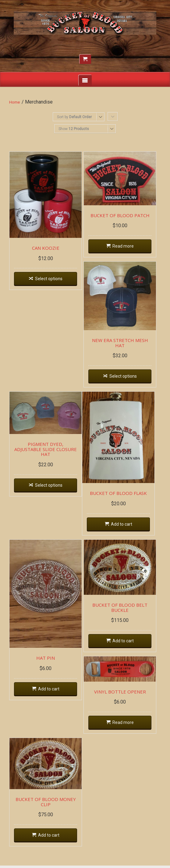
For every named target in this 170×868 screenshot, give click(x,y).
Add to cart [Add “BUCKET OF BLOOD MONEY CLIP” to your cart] (49, 838)
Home (14, 102)
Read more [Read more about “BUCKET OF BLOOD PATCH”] (125, 247)
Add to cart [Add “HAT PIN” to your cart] (49, 692)
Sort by (74, 117)
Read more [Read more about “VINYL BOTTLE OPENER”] (125, 725)
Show (74, 129)
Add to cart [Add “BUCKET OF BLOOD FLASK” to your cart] (123, 527)
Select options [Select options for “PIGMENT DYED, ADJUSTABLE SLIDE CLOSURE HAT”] (49, 482)
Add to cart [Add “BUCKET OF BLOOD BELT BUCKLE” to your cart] (125, 644)
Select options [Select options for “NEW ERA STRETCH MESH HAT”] (125, 378)
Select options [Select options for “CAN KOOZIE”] (49, 280)
